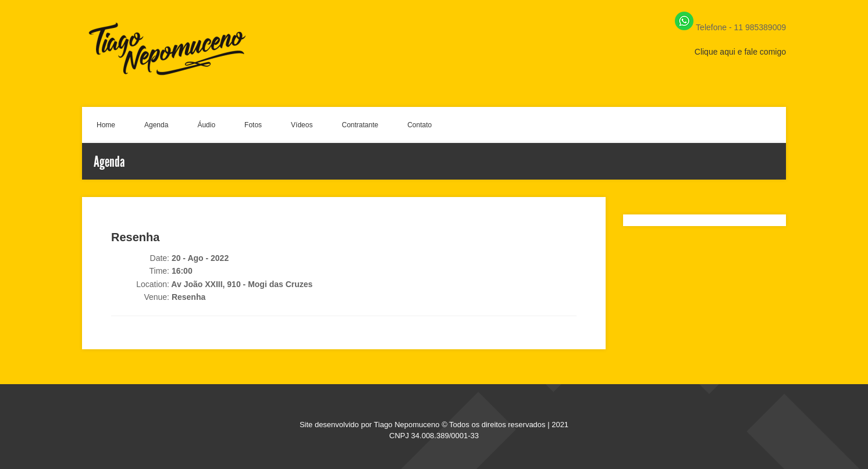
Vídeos (302, 125)
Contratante (360, 125)
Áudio (206, 125)
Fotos (253, 125)
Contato (419, 125)
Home (106, 125)
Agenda (156, 125)
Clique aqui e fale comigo (740, 52)
